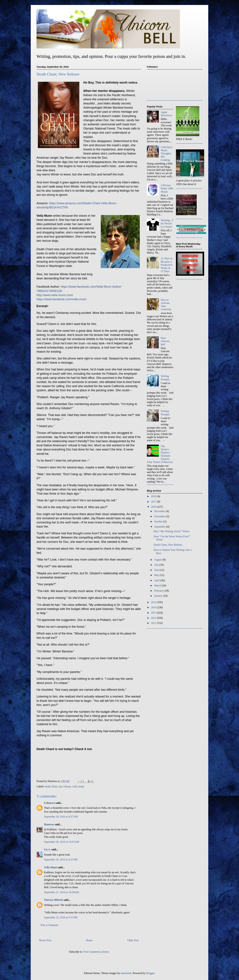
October (159, 522)
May (157, 575)
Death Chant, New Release (168, 545)
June (157, 570)
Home (89, 940)
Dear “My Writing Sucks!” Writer (172, 531)
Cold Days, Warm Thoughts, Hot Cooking (167, 154)
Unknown (50, 803)
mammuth (126, 973)
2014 (154, 607)
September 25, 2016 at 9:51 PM (61, 917)
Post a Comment (49, 925)
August (158, 560)
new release (65, 786)
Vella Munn (51, 867)
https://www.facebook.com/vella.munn (61, 299)
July (157, 565)
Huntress (49, 824)
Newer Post (45, 940)
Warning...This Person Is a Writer (167, 223)
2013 (154, 613)
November (160, 516)
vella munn (78, 786)
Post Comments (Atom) (96, 952)
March (158, 585)
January (159, 596)
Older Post (133, 940)
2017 (154, 502)
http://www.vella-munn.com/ (55, 295)
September (160, 527)
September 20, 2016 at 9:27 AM (61, 817)
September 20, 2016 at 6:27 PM (61, 860)
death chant (51, 786)
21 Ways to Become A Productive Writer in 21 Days (167, 265)
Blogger (150, 973)
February (159, 591)
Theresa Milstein (54, 900)
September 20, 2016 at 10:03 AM (61, 842)
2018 (154, 496)
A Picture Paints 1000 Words (167, 188)
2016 (154, 507)
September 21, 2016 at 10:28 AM (61, 892)
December (160, 511)
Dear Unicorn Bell (165, 341)
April (157, 580)
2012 (154, 618)
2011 (154, 623)
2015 (154, 602)
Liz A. (47, 849)
